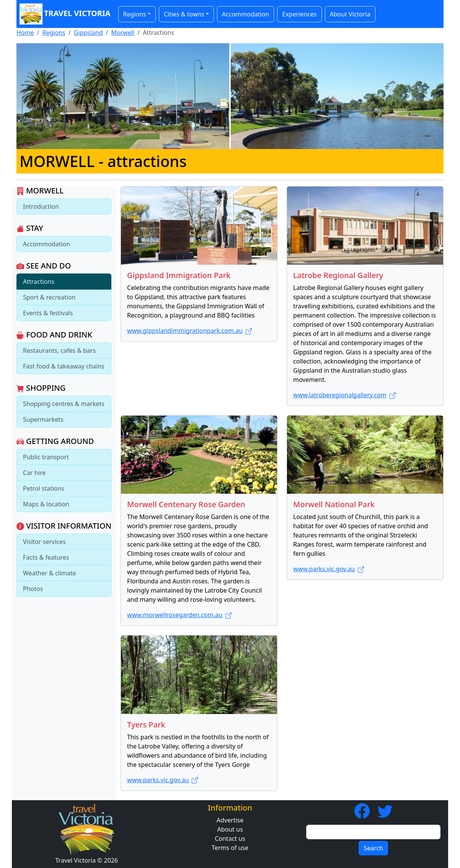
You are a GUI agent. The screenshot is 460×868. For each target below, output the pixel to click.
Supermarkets (43, 419)
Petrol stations (44, 488)
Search (373, 848)
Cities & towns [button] (184, 14)
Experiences (299, 14)
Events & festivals (48, 313)
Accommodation (245, 14)
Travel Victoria (65, 14)
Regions (54, 33)
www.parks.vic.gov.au (329, 569)
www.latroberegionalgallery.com (344, 395)
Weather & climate (50, 573)
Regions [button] (135, 14)
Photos (33, 589)
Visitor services (44, 542)
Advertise (230, 820)
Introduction (41, 206)
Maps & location (46, 504)
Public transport (46, 457)
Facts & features (46, 557)
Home (25, 33)
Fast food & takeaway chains (64, 366)
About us (230, 829)
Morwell (123, 33)
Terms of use (230, 848)
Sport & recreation (49, 297)
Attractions (39, 282)
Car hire (34, 473)
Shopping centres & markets (64, 404)
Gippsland (88, 33)
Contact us (230, 839)
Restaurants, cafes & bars (59, 350)
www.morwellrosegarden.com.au (179, 615)
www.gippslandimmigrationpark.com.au (189, 331)
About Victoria (350, 14)
